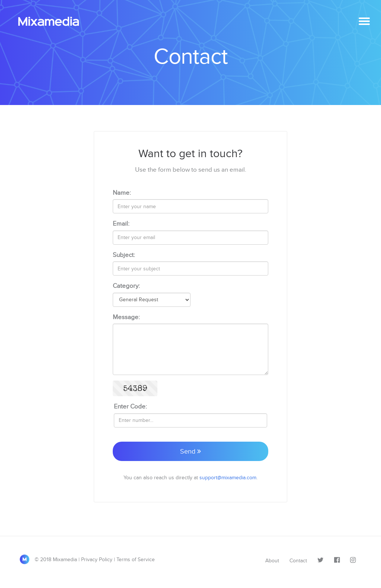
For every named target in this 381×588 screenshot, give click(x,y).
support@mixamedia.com (228, 478)
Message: (126, 317)
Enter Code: (130, 406)
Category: (126, 286)
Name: (122, 193)
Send (190, 451)
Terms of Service (136, 560)
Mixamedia (52, 22)
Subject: (124, 255)
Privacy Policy (97, 560)
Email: (121, 224)
